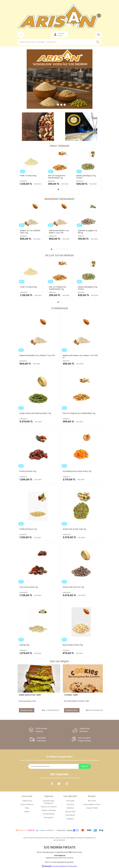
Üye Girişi (70, 804)
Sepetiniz (70, 819)
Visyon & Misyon (27, 804)
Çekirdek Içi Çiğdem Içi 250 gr (87, 232)
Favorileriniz (70, 815)
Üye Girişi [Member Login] (61, 33)
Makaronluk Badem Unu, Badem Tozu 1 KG (59, 232)
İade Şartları (49, 817)
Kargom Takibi (92, 808)
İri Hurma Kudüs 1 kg (28, 471)
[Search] (60, 42)
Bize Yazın (92, 801)
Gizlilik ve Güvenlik (49, 810)
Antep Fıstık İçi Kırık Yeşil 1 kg (74, 529)
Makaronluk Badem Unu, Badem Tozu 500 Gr (80, 357)
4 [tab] (60, 249)
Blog (27, 808)
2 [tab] (61, 105)
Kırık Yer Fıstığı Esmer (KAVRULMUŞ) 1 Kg (57, 177)
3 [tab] (65, 105)
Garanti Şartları (49, 814)
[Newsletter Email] (53, 766)
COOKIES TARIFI (71, 695)
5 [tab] (62, 249)
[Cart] (98, 35)
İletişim (27, 812)
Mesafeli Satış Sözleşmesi (49, 802)
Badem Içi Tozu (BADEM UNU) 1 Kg (30, 232)
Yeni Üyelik (70, 801)
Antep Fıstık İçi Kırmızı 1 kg (73, 587)
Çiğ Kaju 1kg (24, 645)
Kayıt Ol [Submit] (85, 766)
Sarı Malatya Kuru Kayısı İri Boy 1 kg (77, 471)
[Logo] (60, 16)
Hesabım (70, 808)
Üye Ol (60, 36)
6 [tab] (65, 249)
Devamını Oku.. (27, 710)
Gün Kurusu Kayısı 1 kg (29, 587)
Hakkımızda (27, 801)
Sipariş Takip (70, 812)
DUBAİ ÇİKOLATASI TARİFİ (30, 695)
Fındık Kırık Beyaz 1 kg (28, 529)
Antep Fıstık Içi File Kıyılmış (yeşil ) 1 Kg (35, 413)
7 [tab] (68, 249)
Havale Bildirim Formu (92, 804)
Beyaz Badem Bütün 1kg (73, 645)
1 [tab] (58, 105)
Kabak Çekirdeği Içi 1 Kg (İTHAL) (86, 177)
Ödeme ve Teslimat (49, 807)
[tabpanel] (60, 79)
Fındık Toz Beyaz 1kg (28, 176)
